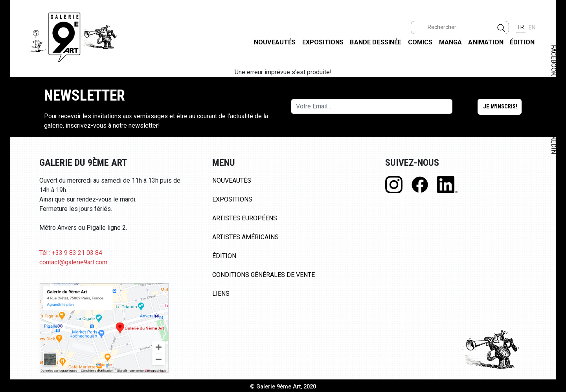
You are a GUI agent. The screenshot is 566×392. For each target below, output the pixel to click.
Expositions (323, 42)
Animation (486, 42)
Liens (221, 294)
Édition (522, 42)
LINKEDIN (554, 140)
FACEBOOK (554, 60)
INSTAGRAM (554, 101)
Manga (451, 42)
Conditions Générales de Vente (264, 275)
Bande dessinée (376, 42)
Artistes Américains (245, 237)
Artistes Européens (245, 218)
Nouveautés (275, 42)
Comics (420, 42)
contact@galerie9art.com (73, 262)
